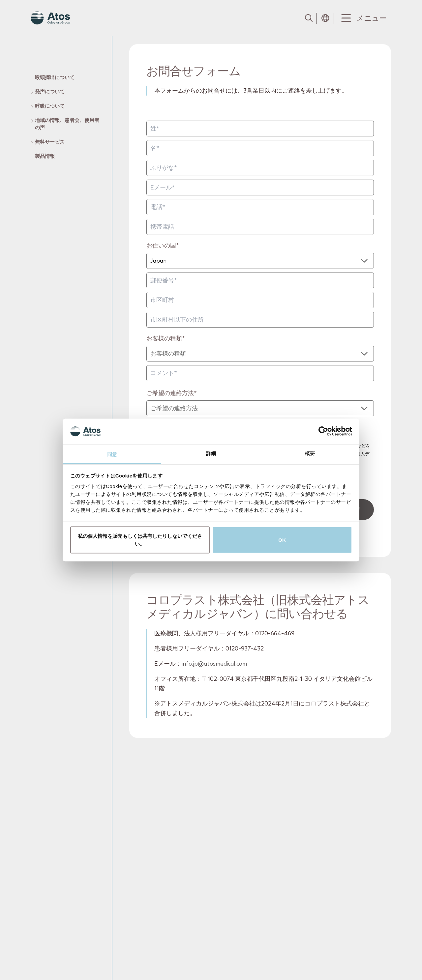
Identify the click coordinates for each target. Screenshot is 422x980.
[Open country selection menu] (325, 18)
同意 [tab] (112, 454)
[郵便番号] (260, 281)
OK (282, 540)
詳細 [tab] (211, 453)
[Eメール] (260, 188)
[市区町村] (260, 300)
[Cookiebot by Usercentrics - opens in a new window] (323, 431)
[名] (260, 148)
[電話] (260, 207)
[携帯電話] (260, 227)
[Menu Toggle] (362, 18)
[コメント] (260, 373)
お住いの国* (163, 246)
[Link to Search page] (308, 18)
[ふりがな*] (260, 168)
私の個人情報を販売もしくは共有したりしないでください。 (140, 540)
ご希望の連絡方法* (172, 393)
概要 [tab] (310, 453)
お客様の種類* (166, 338)
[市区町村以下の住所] (260, 320)
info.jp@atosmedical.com (214, 663)
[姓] (260, 129)
